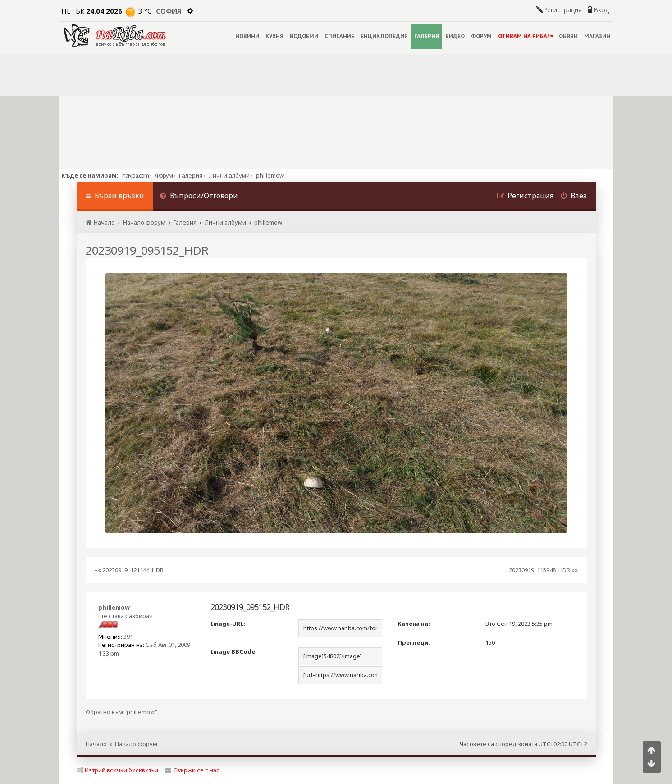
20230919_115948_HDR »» (543, 570)
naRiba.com (135, 175)
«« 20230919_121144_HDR (129, 570)
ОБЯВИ (568, 36)
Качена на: (414, 624)
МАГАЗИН (597, 36)
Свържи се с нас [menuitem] (192, 770)
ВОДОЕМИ (304, 36)
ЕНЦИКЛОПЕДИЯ (384, 36)
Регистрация (562, 10)
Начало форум (136, 744)
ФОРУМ (481, 36)
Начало (96, 744)
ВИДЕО (455, 36)
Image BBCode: (234, 651)
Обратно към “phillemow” (121, 712)
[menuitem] (199, 197)
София (169, 11)
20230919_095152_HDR (147, 250)
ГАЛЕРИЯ (427, 36)
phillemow (114, 607)
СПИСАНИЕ (339, 36)
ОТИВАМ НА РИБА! (525, 36)
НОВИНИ (247, 36)
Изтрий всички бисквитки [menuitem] (117, 770)
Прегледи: (414, 642)
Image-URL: (228, 624)
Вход (601, 10)
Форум (164, 175)
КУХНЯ (274, 36)
